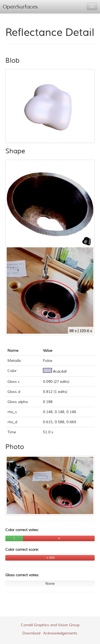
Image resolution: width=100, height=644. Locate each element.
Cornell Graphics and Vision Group (50, 625)
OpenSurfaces (20, 7)
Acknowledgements (60, 633)
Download (31, 633)
